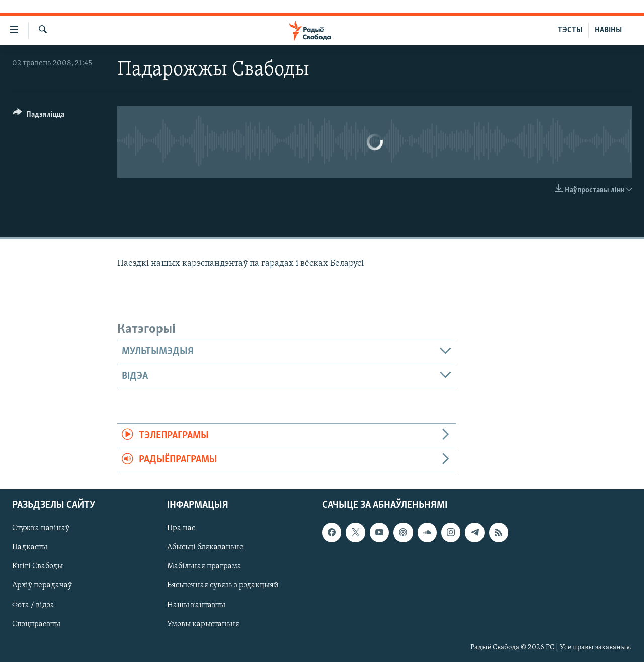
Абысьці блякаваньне (205, 547)
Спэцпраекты (36, 624)
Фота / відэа (33, 605)
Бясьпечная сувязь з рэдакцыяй (223, 585)
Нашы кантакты (196, 605)
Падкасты (30, 547)
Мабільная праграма (204, 566)
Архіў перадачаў (42, 585)
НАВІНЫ (608, 30)
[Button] (38, 116)
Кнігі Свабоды (37, 566)
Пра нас (181, 528)
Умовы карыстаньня (203, 624)
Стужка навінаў (41, 528)
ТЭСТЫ (570, 30)
